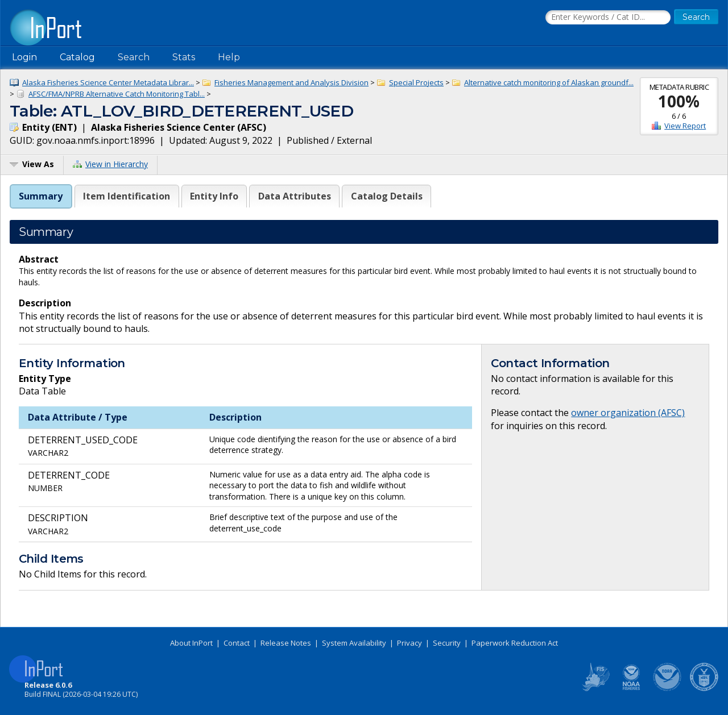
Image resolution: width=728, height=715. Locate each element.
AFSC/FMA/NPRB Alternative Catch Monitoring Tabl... (117, 94)
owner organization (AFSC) (628, 413)
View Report (685, 126)
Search (134, 57)
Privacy (409, 643)
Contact (237, 643)
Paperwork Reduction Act (515, 643)
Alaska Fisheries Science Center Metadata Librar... (108, 82)
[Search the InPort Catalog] (608, 18)
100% (679, 101)
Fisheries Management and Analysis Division (291, 82)
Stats (184, 57)
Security (447, 643)
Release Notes (286, 643)
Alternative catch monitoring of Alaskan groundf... (549, 82)
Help (229, 57)
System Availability (354, 643)
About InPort (191, 643)
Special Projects (416, 82)
